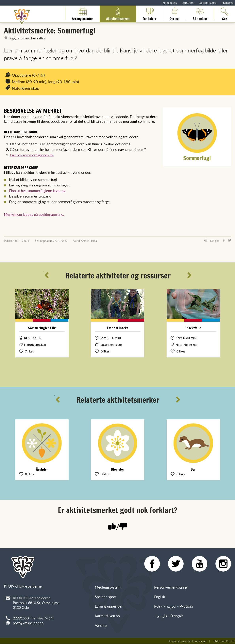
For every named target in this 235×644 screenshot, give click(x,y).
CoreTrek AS (199, 641)
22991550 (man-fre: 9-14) (33, 618)
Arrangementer (83, 14)
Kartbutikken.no (107, 616)
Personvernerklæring (171, 587)
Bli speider (200, 14)
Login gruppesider (109, 606)
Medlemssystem (108, 587)
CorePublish (228, 641)
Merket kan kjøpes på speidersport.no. (34, 214)
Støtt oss (188, 3)
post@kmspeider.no (28, 623)
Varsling (101, 625)
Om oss (175, 14)
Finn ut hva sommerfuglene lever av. (38, 190)
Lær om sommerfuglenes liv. (32, 155)
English (160, 597)
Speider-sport (208, 3)
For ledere (150, 14)
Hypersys (227, 3)
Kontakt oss (170, 3)
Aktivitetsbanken (118, 14)
